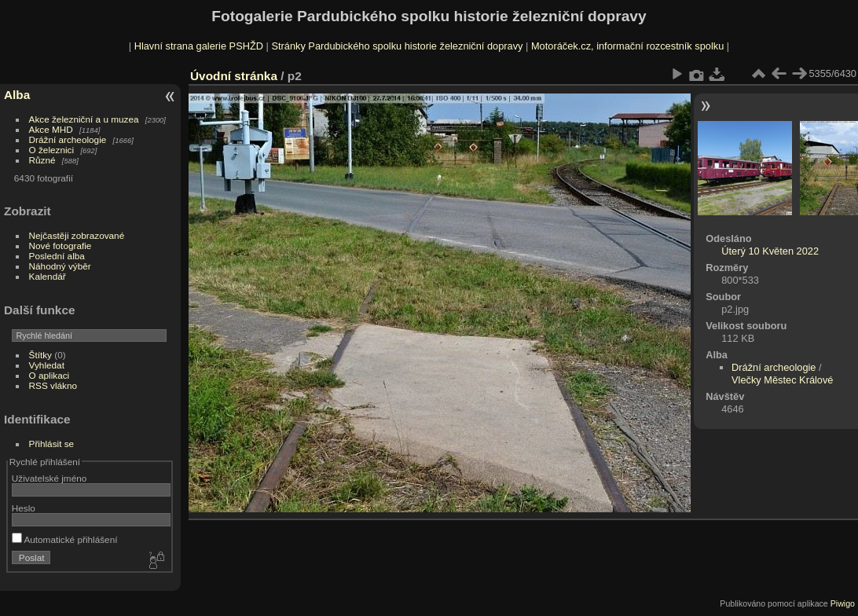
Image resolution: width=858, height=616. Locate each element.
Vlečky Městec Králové (782, 380)
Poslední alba (57, 256)
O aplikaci (49, 375)
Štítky (40, 355)
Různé (42, 160)
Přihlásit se (52, 444)
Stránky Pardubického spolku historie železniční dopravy (397, 46)
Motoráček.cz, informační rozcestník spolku (627, 46)
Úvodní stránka (234, 76)
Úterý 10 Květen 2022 (770, 251)
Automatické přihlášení (65, 539)
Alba (17, 95)
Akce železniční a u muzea (84, 119)
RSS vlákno (53, 385)
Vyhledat (47, 365)
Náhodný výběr (60, 266)
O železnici (52, 150)
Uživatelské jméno (49, 478)
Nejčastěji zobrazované (77, 235)
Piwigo (843, 603)
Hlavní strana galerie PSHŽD (199, 46)
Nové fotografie (60, 246)
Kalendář (48, 276)
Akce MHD (51, 129)
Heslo (24, 508)
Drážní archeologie (68, 139)
